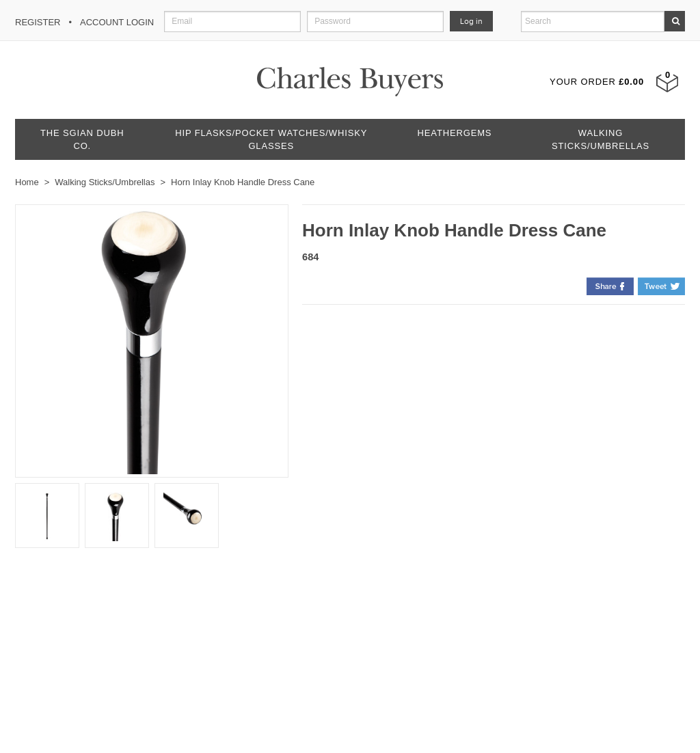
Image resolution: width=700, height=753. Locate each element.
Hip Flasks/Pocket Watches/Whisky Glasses (271, 139)
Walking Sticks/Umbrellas (601, 139)
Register (38, 22)
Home (27, 182)
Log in (471, 21)
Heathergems (455, 133)
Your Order (597, 82)
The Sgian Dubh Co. (82, 139)
